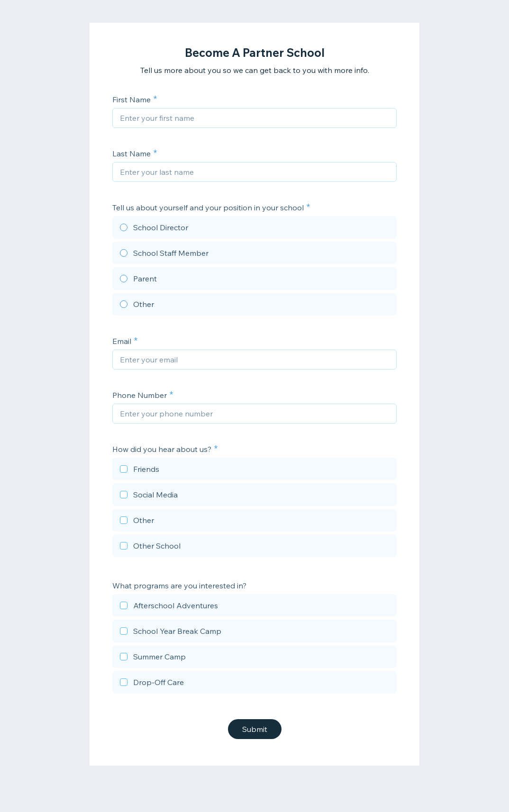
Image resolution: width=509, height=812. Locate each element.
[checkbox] (255, 470)
